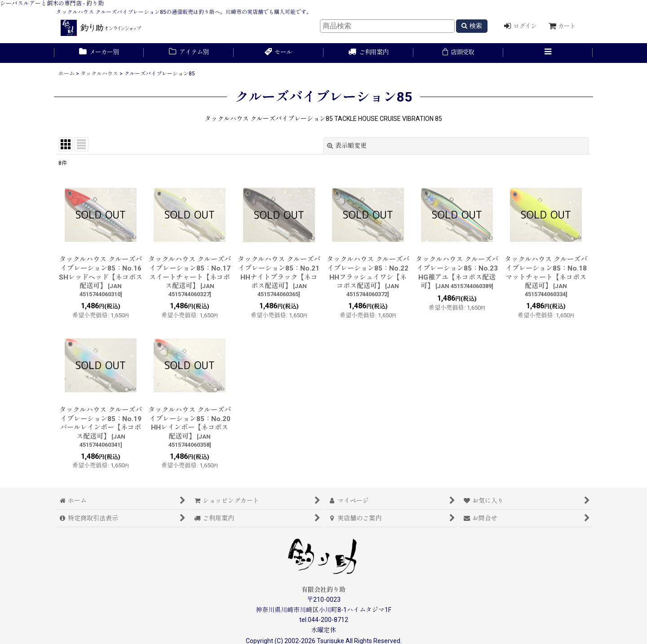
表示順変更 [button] (347, 146)
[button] (548, 53)
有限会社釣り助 (323, 590)
